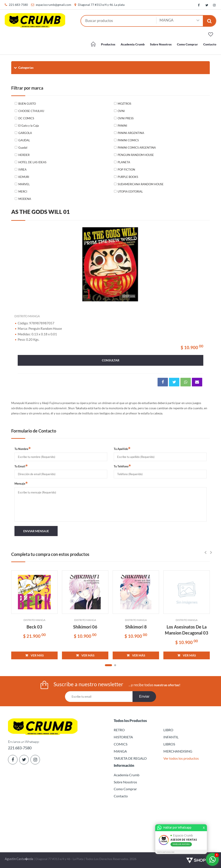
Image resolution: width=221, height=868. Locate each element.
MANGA (120, 751)
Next (201, 264)
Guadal (23, 148)
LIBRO (168, 730)
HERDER (24, 155)
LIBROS (169, 744)
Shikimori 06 (85, 627)
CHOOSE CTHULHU (31, 111)
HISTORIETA (123, 737)
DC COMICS (26, 118)
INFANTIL (171, 737)
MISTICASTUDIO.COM (166, 852)
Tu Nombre (23, 449)
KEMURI (24, 177)
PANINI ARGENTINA (131, 133)
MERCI (23, 191)
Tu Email (21, 466)
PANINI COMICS (128, 140)
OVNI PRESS (126, 118)
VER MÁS (35, 655)
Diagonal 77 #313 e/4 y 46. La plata (101, 5)
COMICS (121, 744)
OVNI (121, 111)
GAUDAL (24, 140)
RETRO (119, 730)
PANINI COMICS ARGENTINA (137, 148)
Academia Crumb (133, 44)
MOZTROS (124, 104)
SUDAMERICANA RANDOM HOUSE (141, 184)
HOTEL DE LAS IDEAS (32, 162)
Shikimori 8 (136, 627)
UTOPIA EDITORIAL (130, 191)
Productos (108, 44)
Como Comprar (187, 44)
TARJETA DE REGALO (130, 758)
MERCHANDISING (178, 751)
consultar (111, 360)
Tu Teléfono (122, 466)
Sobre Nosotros (161, 44)
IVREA (22, 170)
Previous (20, 264)
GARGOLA (25, 133)
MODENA (25, 199)
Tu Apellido (122, 449)
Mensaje (21, 483)
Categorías (23, 68)
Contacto (210, 44)
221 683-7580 (18, 5)
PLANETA (124, 162)
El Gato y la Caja (29, 126)
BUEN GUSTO (27, 104)
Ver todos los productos (181, 758)
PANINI (122, 126)
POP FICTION (126, 170)
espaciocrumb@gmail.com (54, 5)
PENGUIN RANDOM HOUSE (136, 155)
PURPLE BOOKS (128, 177)
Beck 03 (34, 627)
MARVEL (24, 184)
